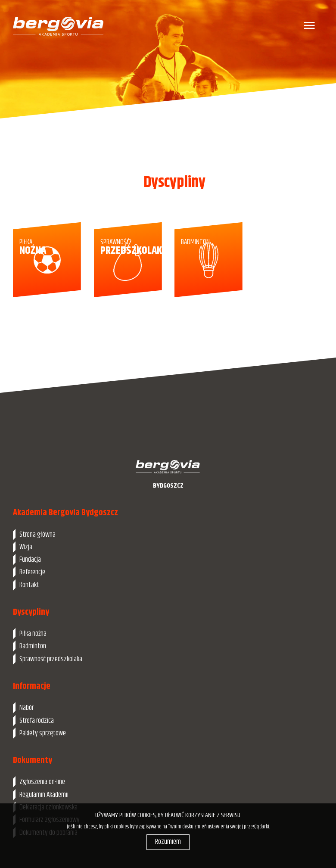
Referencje (32, 572)
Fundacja (30, 560)
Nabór (26, 708)
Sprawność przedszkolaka (51, 659)
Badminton (33, 646)
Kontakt (29, 585)
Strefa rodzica (37, 721)
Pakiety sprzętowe (43, 733)
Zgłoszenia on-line (42, 782)
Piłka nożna (33, 634)
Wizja (26, 547)
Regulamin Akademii (44, 795)
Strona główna (37, 535)
